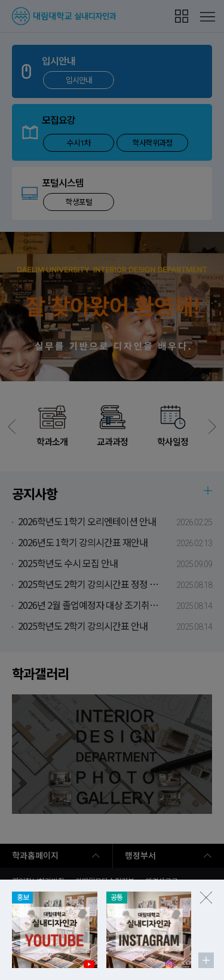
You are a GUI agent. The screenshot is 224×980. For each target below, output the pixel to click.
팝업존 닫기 (206, 898)
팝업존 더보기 (206, 960)
